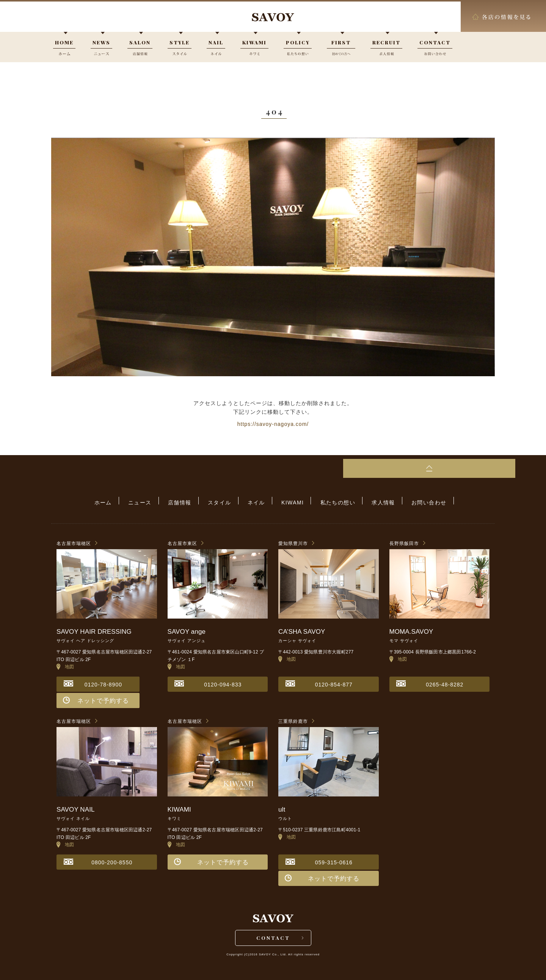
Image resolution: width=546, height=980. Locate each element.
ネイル (256, 501)
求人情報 (372, 501)
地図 (65, 664)
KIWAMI (289, 501)
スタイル (223, 501)
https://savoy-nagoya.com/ (273, 424)
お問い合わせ (413, 501)
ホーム (119, 501)
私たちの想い (330, 501)
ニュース (152, 501)
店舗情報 (188, 501)
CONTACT (273, 937)
